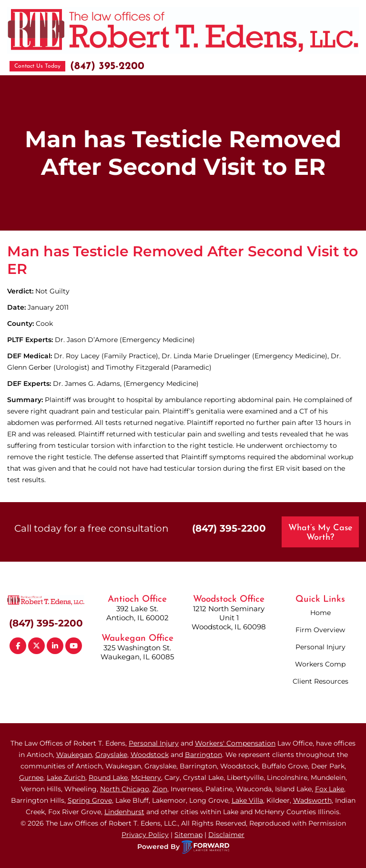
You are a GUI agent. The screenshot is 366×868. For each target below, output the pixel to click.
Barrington (203, 755)
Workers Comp (320, 664)
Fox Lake (330, 789)
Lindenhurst (124, 812)
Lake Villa (247, 800)
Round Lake (108, 777)
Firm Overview (320, 630)
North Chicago (125, 789)
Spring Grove (90, 800)
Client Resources (320, 681)
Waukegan (74, 755)
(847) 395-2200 (107, 66)
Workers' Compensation (235, 743)
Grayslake (111, 755)
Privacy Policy (145, 835)
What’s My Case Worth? (320, 533)
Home (320, 613)
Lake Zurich (66, 777)
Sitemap (188, 835)
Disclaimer (226, 835)
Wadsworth (312, 800)
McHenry (146, 777)
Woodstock (150, 755)
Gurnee (31, 777)
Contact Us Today (37, 66)
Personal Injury (320, 647)
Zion (160, 789)
